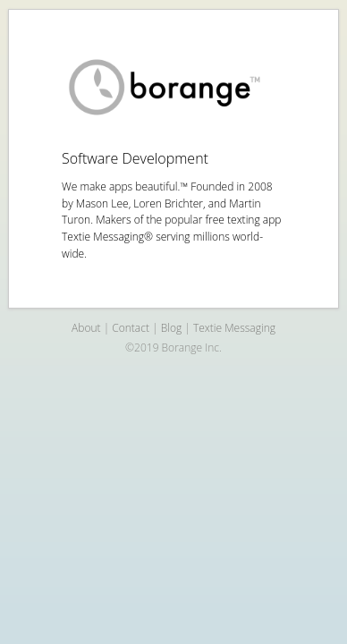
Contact (131, 328)
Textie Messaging (234, 328)
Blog (172, 328)
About (86, 328)
